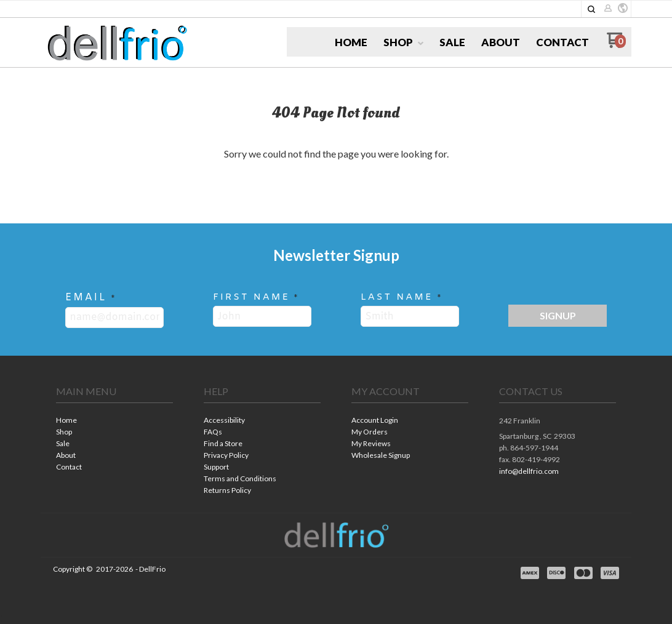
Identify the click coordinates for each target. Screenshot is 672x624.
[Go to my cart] (616, 45)
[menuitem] (351, 42)
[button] (591, 9)
